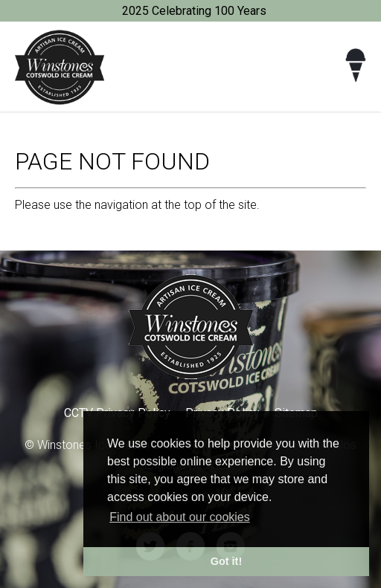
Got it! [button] (226, 561)
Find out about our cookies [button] (180, 517)
